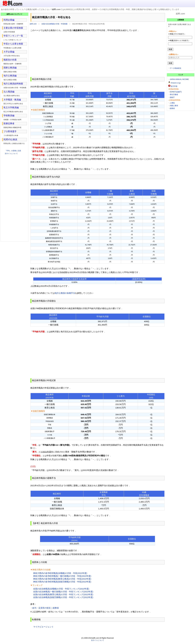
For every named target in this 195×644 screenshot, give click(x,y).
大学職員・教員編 (12, 100)
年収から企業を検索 (13, 44)
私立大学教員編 (11, 107)
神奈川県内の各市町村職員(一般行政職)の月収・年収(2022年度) (62, 576)
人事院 (172, 103)
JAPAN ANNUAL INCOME (179, 79)
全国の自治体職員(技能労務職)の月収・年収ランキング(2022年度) (63, 597)
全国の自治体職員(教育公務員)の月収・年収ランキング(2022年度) (63, 594)
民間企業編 (9, 20)
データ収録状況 (175, 68)
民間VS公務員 (10, 140)
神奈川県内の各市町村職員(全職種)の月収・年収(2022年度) (60, 573)
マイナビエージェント (43, 627)
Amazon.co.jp (176, 83)
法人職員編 (9, 92)
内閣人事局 (174, 106)
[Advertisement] (97, 54)
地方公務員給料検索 (13, 84)
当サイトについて (11, 154)
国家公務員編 (10, 68)
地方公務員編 (10, 76)
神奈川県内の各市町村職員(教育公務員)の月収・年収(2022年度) (62, 579)
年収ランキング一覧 (13, 36)
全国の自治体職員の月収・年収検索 (54, 24)
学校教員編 (9, 115)
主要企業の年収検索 (13, 28)
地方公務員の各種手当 (65, 293)
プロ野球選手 (10, 131)
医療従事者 (9, 123)
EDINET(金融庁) (176, 92)
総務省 (172, 108)
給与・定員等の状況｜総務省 (46, 608)
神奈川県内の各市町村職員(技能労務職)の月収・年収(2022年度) (62, 582)
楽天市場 (174, 86)
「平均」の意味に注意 (13, 151)
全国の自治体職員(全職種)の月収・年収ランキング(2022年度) (61, 589)
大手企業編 (9, 52)
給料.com (33, 24)
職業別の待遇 (10, 60)
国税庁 (172, 97)
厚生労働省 (174, 95)
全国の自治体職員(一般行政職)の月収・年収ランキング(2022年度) (63, 592)
